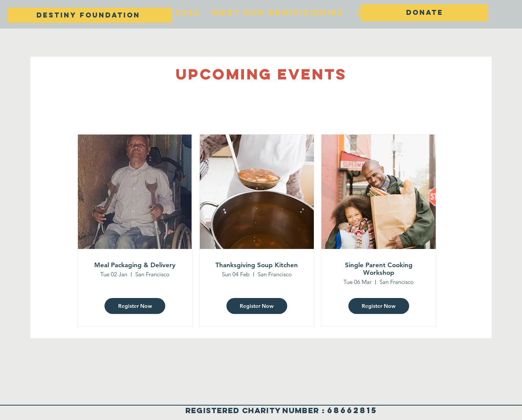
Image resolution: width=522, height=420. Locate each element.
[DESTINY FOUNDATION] (90, 15)
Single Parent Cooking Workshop (379, 269)
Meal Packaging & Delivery (135, 265)
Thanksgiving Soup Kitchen (257, 265)
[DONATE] (425, 13)
